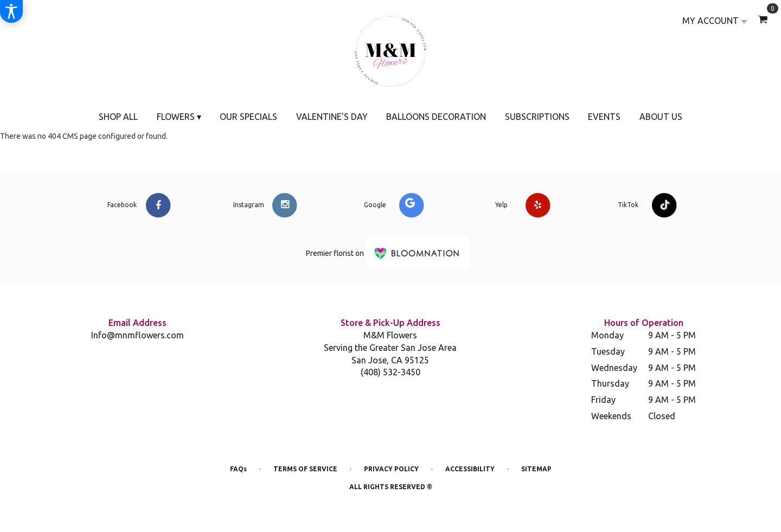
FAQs (238, 469)
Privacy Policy (391, 469)
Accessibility (470, 469)
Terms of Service (305, 469)
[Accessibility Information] (11, 11)
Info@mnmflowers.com (137, 335)
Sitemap (536, 469)
